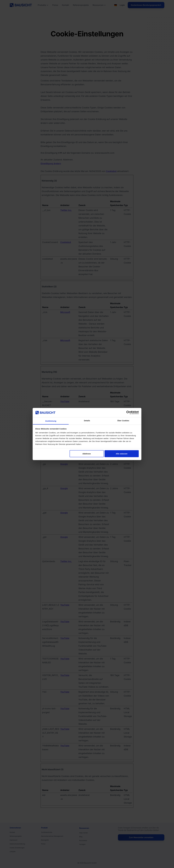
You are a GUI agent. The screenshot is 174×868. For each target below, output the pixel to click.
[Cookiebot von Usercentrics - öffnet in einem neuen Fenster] (128, 413)
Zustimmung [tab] (51, 421)
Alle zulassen (122, 454)
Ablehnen (87, 454)
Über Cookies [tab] (123, 420)
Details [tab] (87, 420)
